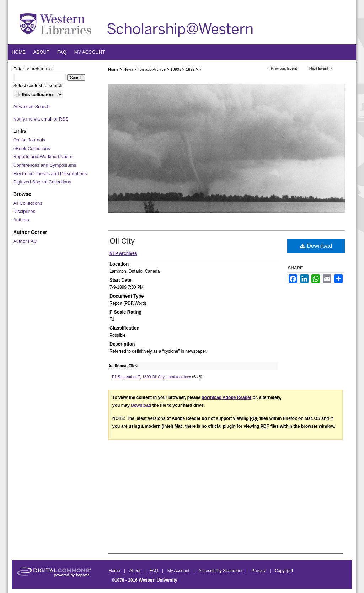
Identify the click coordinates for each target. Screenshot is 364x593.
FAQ (154, 571)
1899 (191, 69)
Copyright (284, 571)
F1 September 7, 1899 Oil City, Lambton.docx (151, 377)
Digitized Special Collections (42, 182)
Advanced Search (31, 106)
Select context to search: (38, 86)
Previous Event (284, 68)
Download (316, 246)
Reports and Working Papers (43, 157)
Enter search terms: (33, 69)
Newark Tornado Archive (145, 69)
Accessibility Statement (221, 571)
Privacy (259, 571)
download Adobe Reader (226, 397)
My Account (179, 571)
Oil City (122, 241)
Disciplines (24, 211)
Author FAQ (25, 241)
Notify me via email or (41, 119)
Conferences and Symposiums (45, 165)
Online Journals (29, 140)
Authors (21, 220)
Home (113, 69)
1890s (176, 69)
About (136, 571)
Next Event (319, 68)
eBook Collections (32, 148)
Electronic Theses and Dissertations (50, 174)
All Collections (28, 203)
